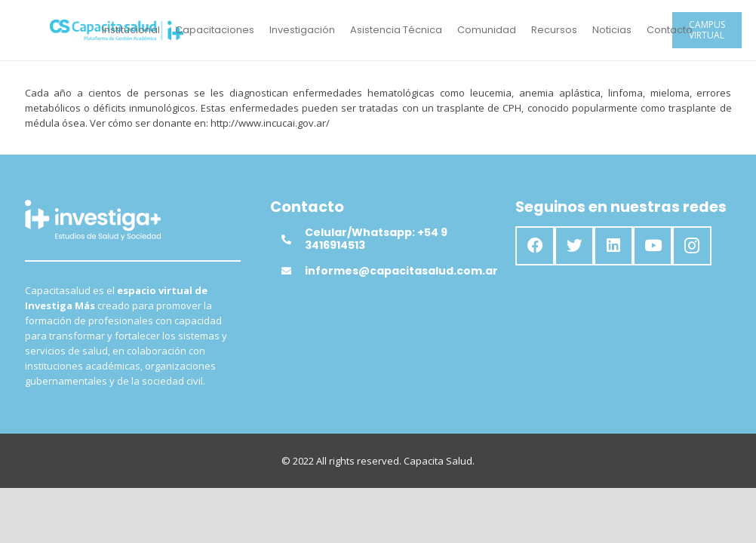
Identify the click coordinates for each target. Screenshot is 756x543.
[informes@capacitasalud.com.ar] (293, 271)
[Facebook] (535, 246)
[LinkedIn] (613, 246)
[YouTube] (653, 246)
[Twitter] (574, 246)
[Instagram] (692, 246)
